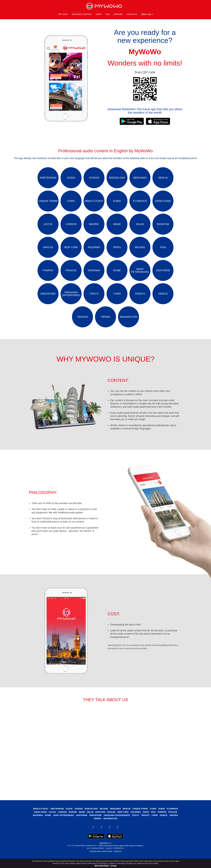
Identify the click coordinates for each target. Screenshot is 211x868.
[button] (147, 14)
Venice (165, 824)
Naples (111, 820)
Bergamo (116, 817)
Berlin (127, 817)
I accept (113, 866)
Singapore (95, 824)
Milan (90, 820)
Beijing (104, 817)
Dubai (163, 817)
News (99, 13)
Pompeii (164, 820)
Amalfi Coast (39, 817)
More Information (102, 866)
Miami (81, 820)
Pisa (155, 820)
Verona (176, 824)
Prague (175, 820)
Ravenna (36, 824)
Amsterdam (56, 817)
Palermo (137, 820)
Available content (82, 13)
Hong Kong (39, 820)
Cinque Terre (141, 817)
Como (155, 817)
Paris (147, 820)
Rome (46, 824)
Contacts (132, 13)
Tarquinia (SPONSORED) (117, 824)
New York (124, 820)
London (61, 820)
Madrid (72, 820)
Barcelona (91, 817)
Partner (118, 13)
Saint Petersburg (62, 824)
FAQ (108, 13)
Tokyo (136, 824)
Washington (110, 827)
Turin (156, 824)
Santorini (81, 824)
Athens (78, 817)
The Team (63, 13)
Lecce (51, 820)
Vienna (97, 827)
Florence (174, 817)
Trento (146, 824)
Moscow (100, 820)
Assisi (68, 817)
